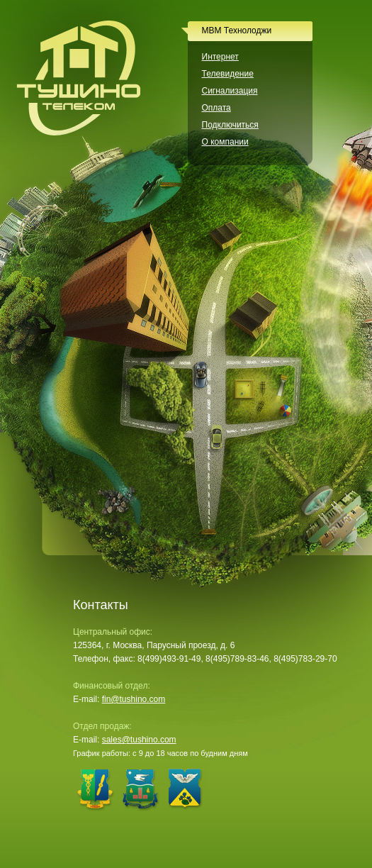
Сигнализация (230, 91)
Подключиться (230, 125)
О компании (225, 142)
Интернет (220, 57)
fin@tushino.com (134, 699)
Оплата (216, 108)
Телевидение (228, 74)
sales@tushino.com (139, 740)
